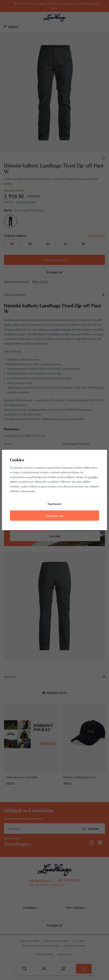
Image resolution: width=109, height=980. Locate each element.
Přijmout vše (55, 516)
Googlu (93, 477)
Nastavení (55, 504)
